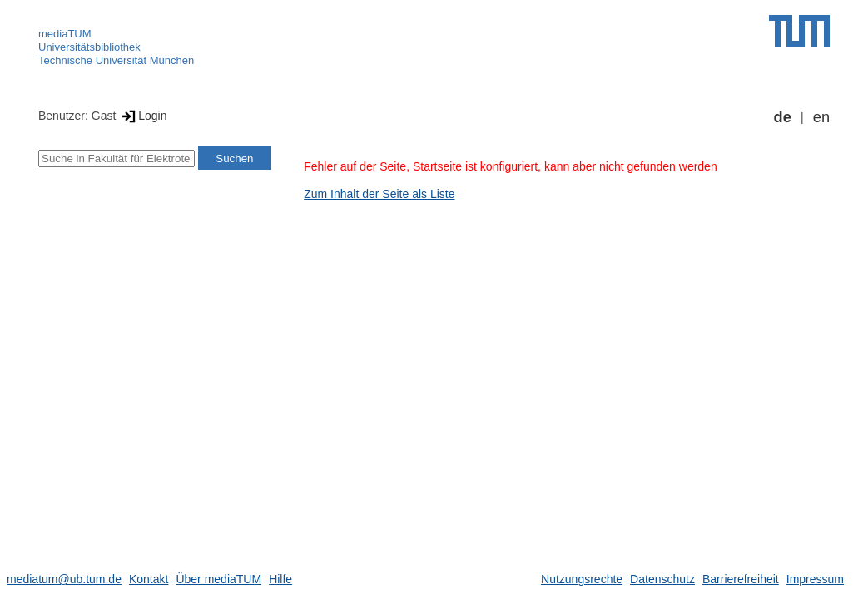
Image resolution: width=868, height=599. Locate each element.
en (821, 117)
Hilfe (280, 579)
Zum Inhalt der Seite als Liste (379, 194)
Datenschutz (662, 579)
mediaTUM (65, 34)
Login (143, 116)
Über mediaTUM (218, 579)
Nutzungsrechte (582, 579)
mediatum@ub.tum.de (64, 579)
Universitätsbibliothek (89, 47)
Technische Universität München (116, 60)
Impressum (815, 579)
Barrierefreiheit (741, 579)
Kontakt (149, 579)
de (783, 117)
